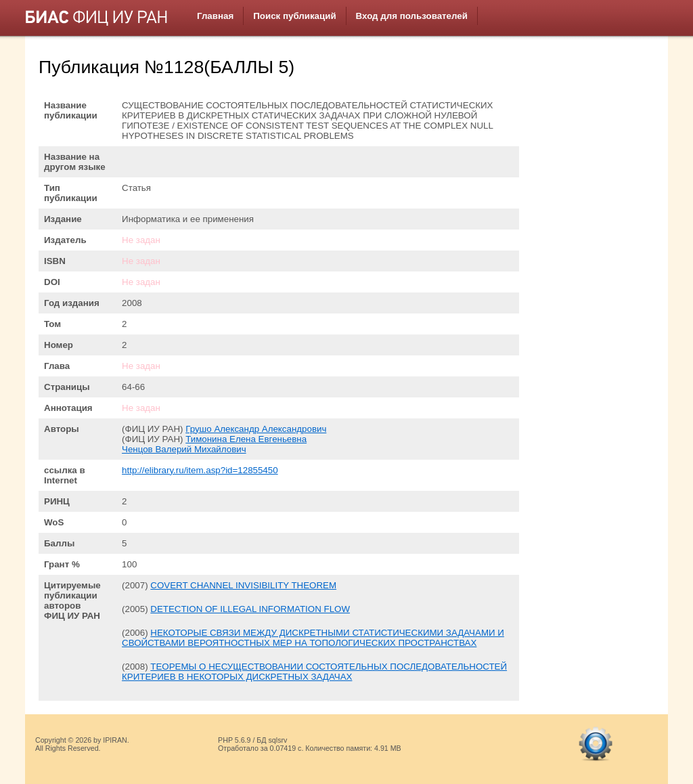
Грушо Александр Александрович (256, 429)
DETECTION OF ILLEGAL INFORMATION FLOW (250, 609)
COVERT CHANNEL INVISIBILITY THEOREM (243, 585)
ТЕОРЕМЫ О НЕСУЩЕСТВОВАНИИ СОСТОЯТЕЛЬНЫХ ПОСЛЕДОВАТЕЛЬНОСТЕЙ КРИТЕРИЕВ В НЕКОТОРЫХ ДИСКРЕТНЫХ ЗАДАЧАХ (314, 672)
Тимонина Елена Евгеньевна (246, 439)
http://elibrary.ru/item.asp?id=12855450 (200, 470)
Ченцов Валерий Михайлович (184, 449)
